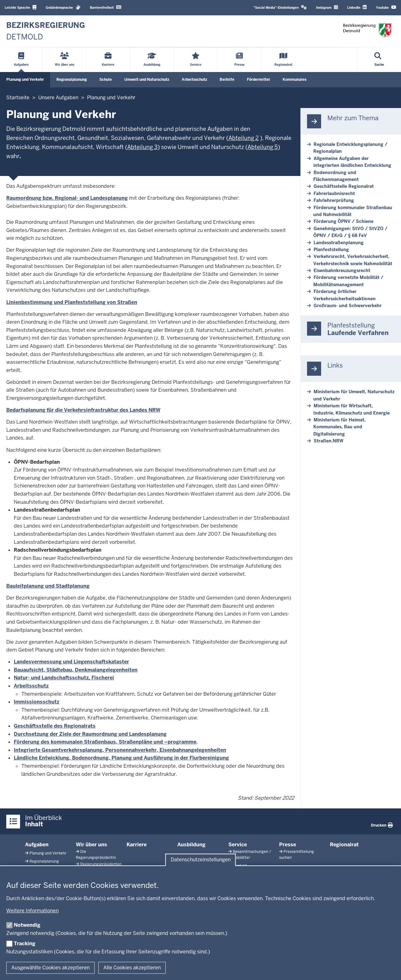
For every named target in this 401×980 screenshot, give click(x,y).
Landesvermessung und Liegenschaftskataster (71, 662)
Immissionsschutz (36, 702)
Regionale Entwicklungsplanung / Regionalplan (350, 148)
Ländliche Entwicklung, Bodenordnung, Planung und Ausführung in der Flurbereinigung (121, 758)
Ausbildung (191, 845)
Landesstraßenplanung (339, 243)
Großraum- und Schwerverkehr (348, 306)
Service (238, 845)
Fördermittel (258, 80)
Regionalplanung (72, 80)
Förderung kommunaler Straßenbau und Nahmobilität (353, 211)
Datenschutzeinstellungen (201, 860)
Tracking (25, 944)
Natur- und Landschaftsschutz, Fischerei (64, 678)
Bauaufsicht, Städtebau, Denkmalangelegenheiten (76, 670)
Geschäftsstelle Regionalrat (344, 186)
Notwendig (27, 925)
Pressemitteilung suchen (297, 855)
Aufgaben (37, 845)
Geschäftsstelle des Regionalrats (55, 726)
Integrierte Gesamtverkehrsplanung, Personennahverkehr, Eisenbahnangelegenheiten (120, 750)
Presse (288, 845)
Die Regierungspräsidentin (96, 855)
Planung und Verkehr (25, 80)
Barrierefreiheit (106, 7)
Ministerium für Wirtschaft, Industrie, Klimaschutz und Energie (352, 409)
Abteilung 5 (263, 147)
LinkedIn (357, 7)
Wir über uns (91, 845)
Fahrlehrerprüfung (334, 200)
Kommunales (294, 80)
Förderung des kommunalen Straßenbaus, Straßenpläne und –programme (105, 742)
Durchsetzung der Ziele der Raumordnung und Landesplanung (90, 734)
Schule (106, 80)
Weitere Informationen (32, 911)
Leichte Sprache (21, 7)
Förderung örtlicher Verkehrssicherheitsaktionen (344, 295)
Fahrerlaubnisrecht (334, 193)
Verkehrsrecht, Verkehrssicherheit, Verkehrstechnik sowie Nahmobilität (353, 260)
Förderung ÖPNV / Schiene (344, 221)
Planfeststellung (331, 250)
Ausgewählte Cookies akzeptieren (50, 968)
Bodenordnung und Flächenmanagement (336, 176)
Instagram (327, 7)
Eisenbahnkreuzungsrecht (342, 271)
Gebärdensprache (63, 7)
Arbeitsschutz (194, 80)
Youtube (386, 7)
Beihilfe (227, 80)
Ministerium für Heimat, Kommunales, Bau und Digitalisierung (339, 427)
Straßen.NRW (328, 441)
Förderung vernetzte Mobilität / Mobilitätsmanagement (348, 281)
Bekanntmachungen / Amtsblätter (250, 855)
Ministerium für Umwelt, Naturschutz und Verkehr (354, 395)
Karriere (137, 845)
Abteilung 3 (142, 147)
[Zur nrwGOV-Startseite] (46, 31)
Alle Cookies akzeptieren (132, 968)
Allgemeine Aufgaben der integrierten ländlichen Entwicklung (352, 162)
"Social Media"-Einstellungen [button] (280, 7)
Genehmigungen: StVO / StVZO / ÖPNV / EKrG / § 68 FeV (350, 232)
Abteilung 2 (244, 138)
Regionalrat (344, 845)
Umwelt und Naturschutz (147, 80)
